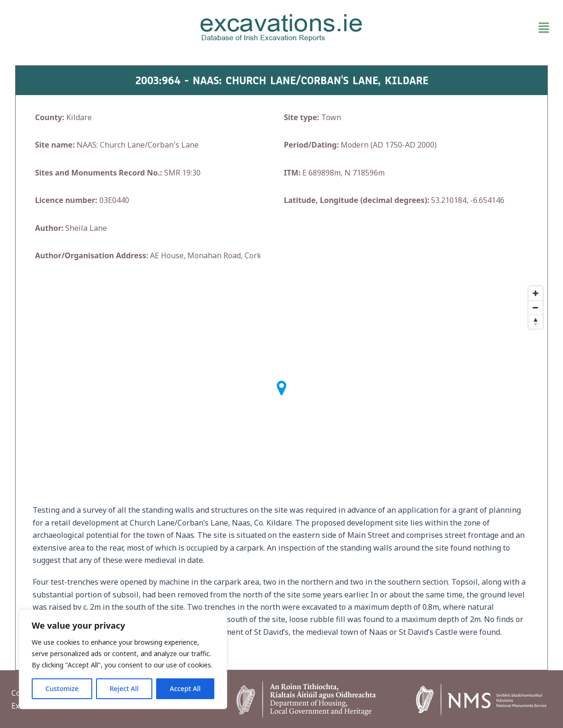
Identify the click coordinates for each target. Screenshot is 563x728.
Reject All (124, 689)
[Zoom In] (536, 293)
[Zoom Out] (536, 307)
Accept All (185, 689)
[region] (123, 659)
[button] (466, 28)
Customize (62, 689)
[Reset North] (536, 322)
